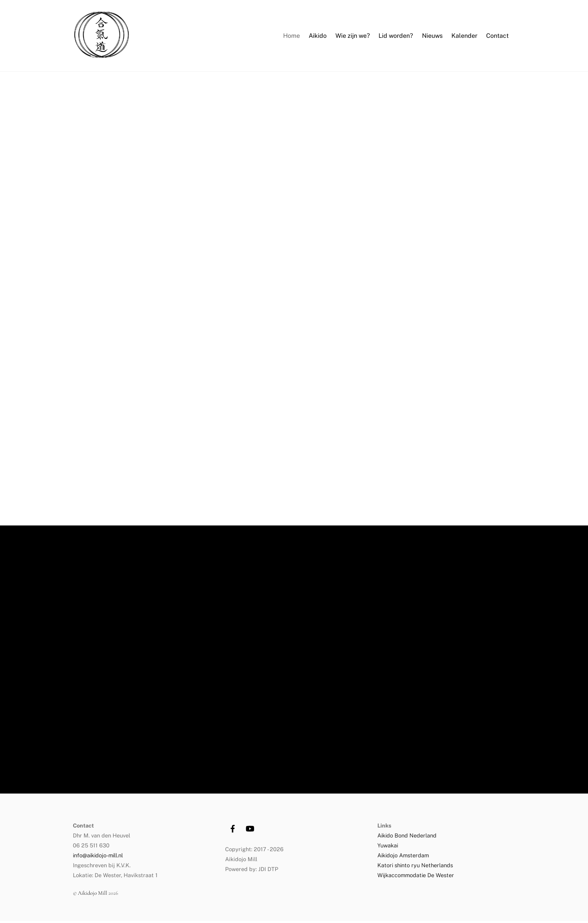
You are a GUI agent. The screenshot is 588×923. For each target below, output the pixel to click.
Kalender (464, 37)
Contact (497, 37)
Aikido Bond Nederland (408, 838)
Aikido (318, 37)
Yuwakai (388, 848)
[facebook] (233, 830)
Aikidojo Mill (93, 895)
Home (292, 37)
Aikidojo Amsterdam (403, 858)
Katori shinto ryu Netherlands (415, 867)
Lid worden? (396, 37)
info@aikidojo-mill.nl (98, 858)
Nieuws (432, 37)
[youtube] (250, 830)
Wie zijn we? (353, 37)
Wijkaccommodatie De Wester (416, 877)
